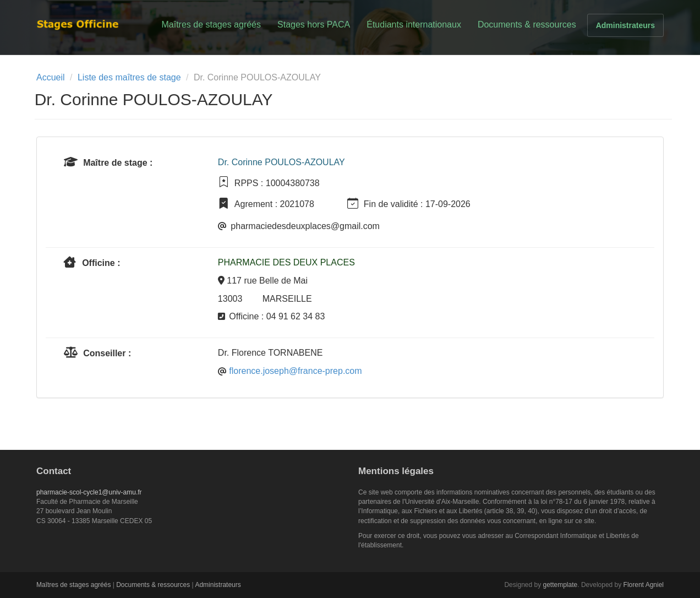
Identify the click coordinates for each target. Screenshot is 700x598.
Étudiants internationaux (414, 25)
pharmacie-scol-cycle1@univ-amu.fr (89, 492)
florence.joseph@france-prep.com (295, 371)
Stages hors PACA (314, 25)
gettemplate (560, 585)
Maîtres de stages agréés (211, 25)
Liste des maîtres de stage (129, 77)
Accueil (51, 77)
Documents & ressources (527, 25)
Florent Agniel (644, 585)
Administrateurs (625, 25)
